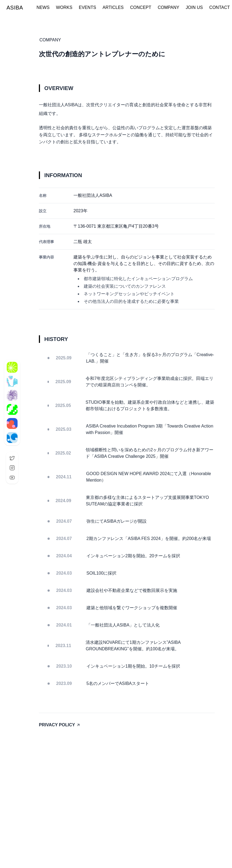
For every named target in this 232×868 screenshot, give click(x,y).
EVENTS (88, 7)
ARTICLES (113, 7)
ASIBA (15, 8)
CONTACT (220, 7)
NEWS (43, 7)
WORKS (64, 7)
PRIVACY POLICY (60, 725)
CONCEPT (141, 7)
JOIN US (194, 7)
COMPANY (169, 7)
